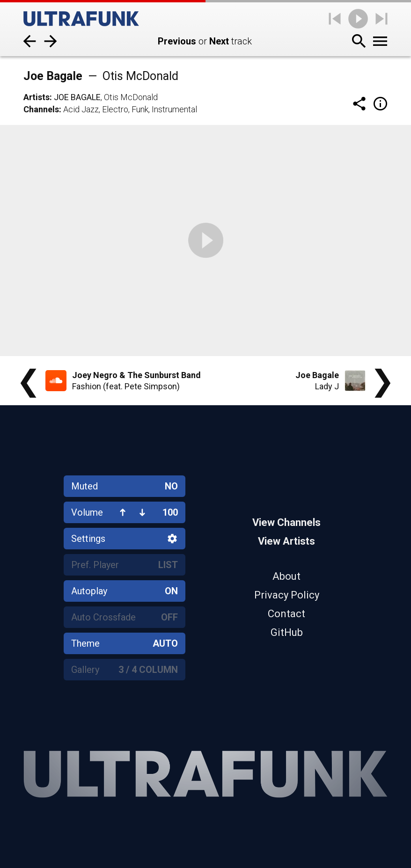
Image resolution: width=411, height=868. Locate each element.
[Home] (81, 19)
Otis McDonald (131, 97)
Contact (286, 614)
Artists (37, 97)
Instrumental (174, 109)
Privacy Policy (287, 595)
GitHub (287, 632)
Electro (115, 109)
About (286, 576)
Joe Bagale (77, 97)
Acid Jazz (81, 109)
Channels (41, 109)
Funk (140, 109)
